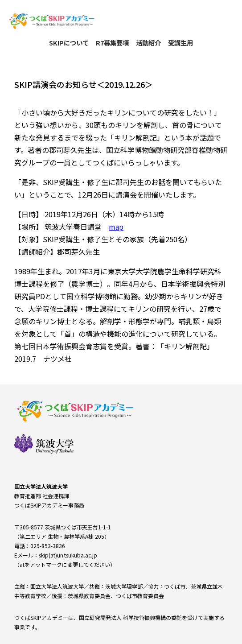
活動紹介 (148, 43)
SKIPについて (69, 43)
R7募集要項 (112, 43)
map (116, 227)
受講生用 (180, 43)
